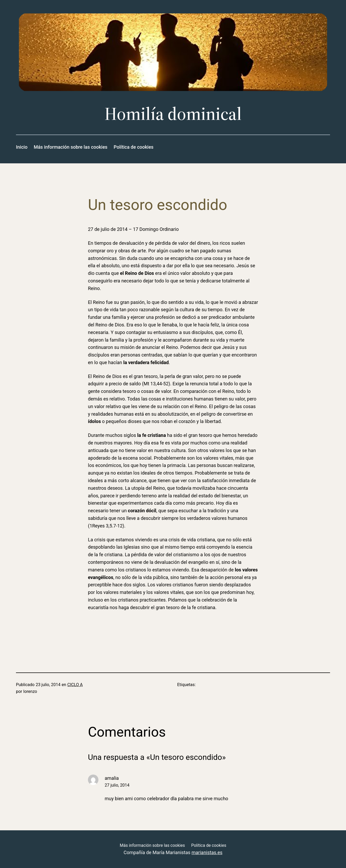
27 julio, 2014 (117, 785)
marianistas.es (207, 852)
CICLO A (75, 685)
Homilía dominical (173, 114)
